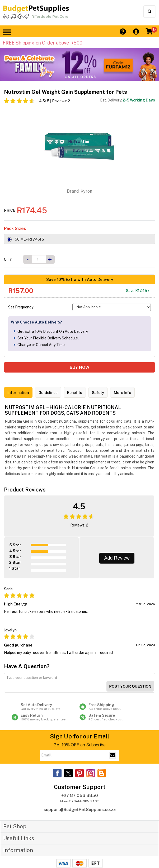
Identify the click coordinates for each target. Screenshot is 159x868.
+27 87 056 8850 (80, 787)
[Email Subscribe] (113, 747)
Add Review (117, 557)
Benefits (83, 393)
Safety (109, 393)
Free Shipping (113, 698)
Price (10, 210)
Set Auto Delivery (46, 698)
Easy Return (46, 709)
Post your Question (130, 678)
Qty (8, 259)
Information (20, 393)
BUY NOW (79, 367)
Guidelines (53, 393)
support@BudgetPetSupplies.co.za (80, 801)
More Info (137, 393)
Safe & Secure (113, 709)
